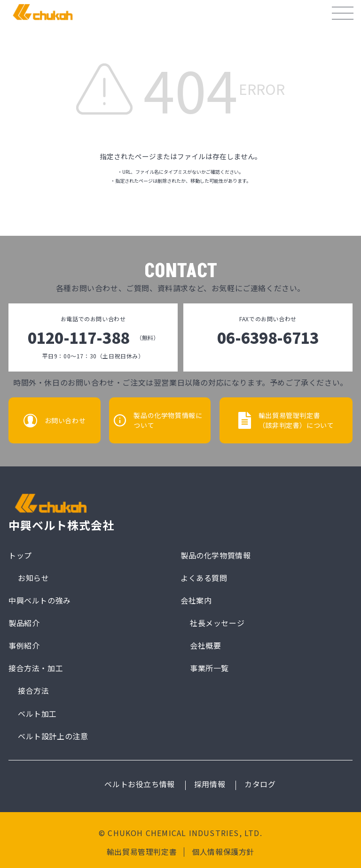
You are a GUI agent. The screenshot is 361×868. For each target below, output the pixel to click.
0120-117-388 (93, 338)
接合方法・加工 (36, 668)
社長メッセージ (217, 623)
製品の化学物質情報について (169, 420)
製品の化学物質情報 (216, 555)
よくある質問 (204, 578)
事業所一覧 (209, 668)
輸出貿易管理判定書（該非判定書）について (298, 420)
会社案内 (196, 600)
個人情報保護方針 (223, 852)
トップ (20, 555)
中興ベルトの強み (40, 600)
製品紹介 (24, 623)
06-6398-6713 (268, 338)
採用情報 (210, 784)
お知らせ (33, 578)
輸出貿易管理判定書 (142, 852)
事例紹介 (24, 645)
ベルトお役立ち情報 (139, 784)
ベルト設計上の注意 (53, 736)
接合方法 (33, 691)
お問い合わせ (63, 420)
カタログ (260, 784)
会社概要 (205, 645)
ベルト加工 (37, 713)
